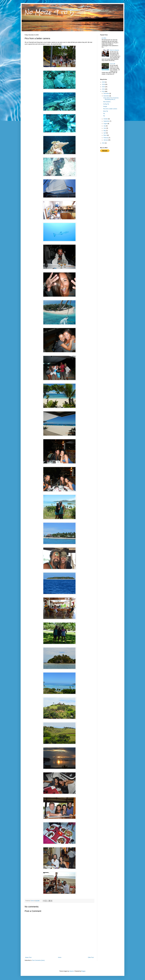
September (107, 121)
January (106, 140)
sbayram (72, 971)
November (106, 96)
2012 (104, 143)
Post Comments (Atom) (38, 960)
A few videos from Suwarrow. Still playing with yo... (111, 99)
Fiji (104, 114)
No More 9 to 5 (49, 12)
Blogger (83, 971)
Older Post (91, 957)
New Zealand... (107, 102)
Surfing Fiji (106, 104)
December (106, 93)
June (105, 128)
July (105, 126)
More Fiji (106, 111)
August (106, 124)
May (105, 131)
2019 (104, 82)
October (106, 119)
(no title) (104, 38)
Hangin (105, 106)
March (105, 135)
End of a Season (114, 50)
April (105, 133)
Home (60, 957)
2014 (104, 89)
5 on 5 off (112, 64)
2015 (104, 87)
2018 (104, 84)
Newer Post (28, 957)
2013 (104, 91)
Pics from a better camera (110, 109)
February (106, 138)
